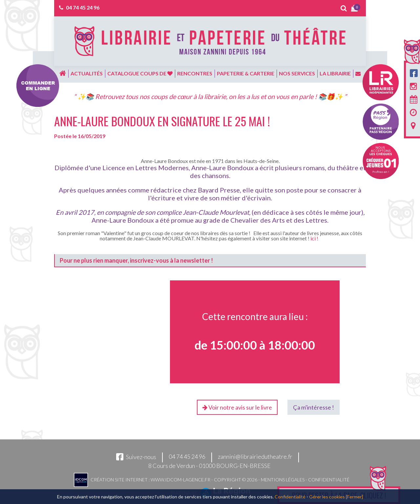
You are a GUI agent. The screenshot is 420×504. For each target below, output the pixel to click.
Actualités (87, 73)
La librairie (335, 73)
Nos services (297, 73)
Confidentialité (329, 480)
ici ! (314, 238)
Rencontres (195, 73)
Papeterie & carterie (246, 73)
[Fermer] (354, 497)
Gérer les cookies (327, 497)
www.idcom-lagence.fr (180, 480)
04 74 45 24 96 (83, 7)
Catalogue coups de (140, 73)
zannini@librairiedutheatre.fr (255, 457)
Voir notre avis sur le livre (237, 407)
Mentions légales (283, 480)
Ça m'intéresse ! (314, 407)
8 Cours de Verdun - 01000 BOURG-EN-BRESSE (210, 466)
